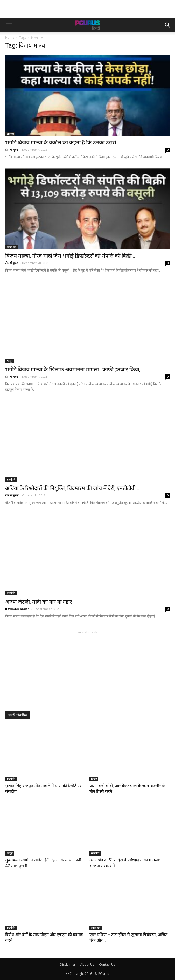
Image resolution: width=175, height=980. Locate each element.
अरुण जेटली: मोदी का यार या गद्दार (39, 602)
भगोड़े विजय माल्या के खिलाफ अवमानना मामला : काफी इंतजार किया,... (75, 370)
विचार (94, 779)
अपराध (10, 134)
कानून (10, 361)
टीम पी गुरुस (12, 150)
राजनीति (11, 479)
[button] (168, 25)
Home (10, 38)
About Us (87, 965)
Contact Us (107, 965)
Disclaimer (68, 965)
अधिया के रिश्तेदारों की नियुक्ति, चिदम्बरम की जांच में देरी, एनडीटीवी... (72, 488)
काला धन (11, 247)
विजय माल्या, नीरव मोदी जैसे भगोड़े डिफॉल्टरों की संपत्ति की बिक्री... (70, 256)
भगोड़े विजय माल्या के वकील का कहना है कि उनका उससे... (63, 143)
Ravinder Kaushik (19, 609)
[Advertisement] (88, 9)
